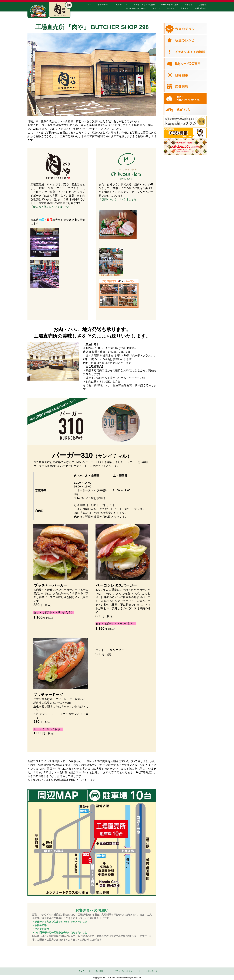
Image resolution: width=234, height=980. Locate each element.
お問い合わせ (201, 8)
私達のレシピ (121, 5)
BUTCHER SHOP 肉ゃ (136, 8)
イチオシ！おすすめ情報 (144, 5)
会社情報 (171, 8)
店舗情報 (203, 5)
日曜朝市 (188, 5)
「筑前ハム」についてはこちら (118, 199)
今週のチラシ (103, 5)
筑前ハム (156, 8)
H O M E (80, 971)
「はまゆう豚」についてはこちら (51, 207)
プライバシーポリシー (124, 971)
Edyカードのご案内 (170, 5)
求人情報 (185, 8)
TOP (89, 5)
